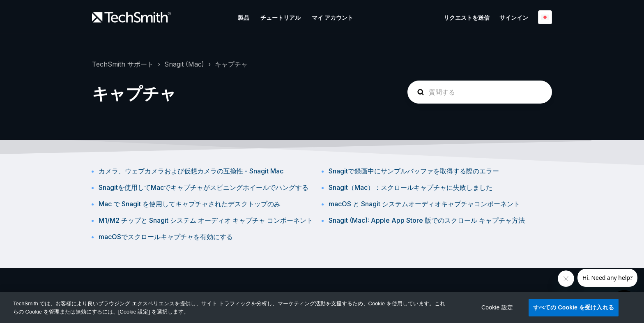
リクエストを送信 (467, 17)
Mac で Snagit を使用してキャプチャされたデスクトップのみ (190, 204)
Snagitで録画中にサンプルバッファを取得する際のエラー (414, 171)
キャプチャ (231, 64)
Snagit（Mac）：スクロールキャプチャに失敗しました (411, 187)
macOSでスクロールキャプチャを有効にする (166, 237)
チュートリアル (281, 17)
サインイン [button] (514, 17)
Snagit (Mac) (184, 64)
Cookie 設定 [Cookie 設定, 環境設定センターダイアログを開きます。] (497, 307)
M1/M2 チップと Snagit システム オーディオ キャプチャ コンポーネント (206, 220)
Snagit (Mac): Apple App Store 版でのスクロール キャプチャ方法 (427, 220)
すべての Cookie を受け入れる (574, 307)
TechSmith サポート (123, 64)
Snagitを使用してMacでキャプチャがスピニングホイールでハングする (204, 187)
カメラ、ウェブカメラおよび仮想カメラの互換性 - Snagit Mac (191, 171)
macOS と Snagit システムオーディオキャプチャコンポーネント (424, 204)
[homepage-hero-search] (480, 92)
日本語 (545, 17)
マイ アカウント (332, 17)
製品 (244, 17)
